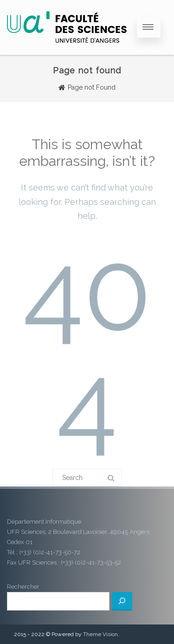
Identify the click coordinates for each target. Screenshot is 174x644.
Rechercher (23, 587)
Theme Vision (100, 634)
